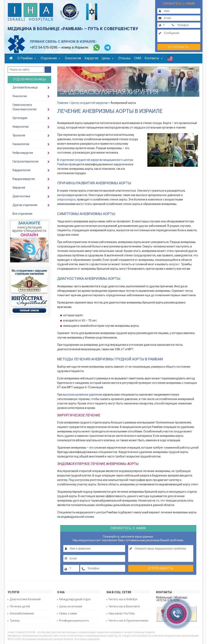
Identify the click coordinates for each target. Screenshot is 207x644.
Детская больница (25, 87)
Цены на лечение (71, 606)
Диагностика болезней (25, 599)
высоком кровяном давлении (82, 395)
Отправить (179, 47)
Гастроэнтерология (25, 161)
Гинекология (21, 144)
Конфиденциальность (74, 621)
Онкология (73, 58)
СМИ (138, 58)
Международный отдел (75, 599)
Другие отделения (25, 205)
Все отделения (22, 214)
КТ (123, 349)
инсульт (174, 264)
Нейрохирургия (23, 153)
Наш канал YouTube (122, 613)
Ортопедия (20, 118)
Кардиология (21, 170)
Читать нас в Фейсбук (123, 599)
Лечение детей (20, 606)
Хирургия (91, 58)
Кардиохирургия (24, 179)
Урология (19, 135)
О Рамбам (27, 58)
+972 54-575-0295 (44, 47)
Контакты (154, 58)
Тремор (15, 621)
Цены (107, 58)
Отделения (50, 58)
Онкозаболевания (22, 613)
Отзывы (125, 58)
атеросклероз (66, 199)
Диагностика (21, 196)
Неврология (21, 127)
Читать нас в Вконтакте (124, 606)
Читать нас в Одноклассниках (128, 621)
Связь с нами (68, 613)
